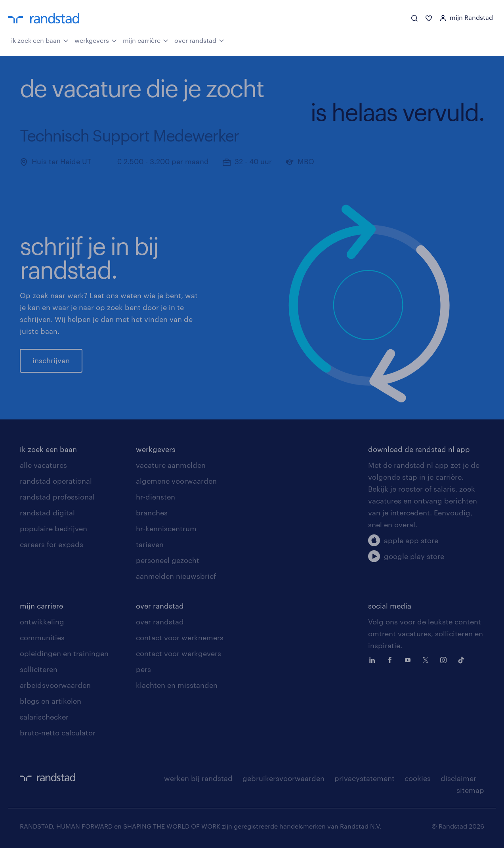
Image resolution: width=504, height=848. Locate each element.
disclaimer (458, 778)
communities (42, 637)
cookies (418, 778)
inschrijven (51, 360)
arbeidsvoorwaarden (55, 685)
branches (152, 513)
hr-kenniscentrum (166, 528)
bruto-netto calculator (58, 733)
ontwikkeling (42, 622)
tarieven (150, 544)
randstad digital (47, 513)
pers (143, 669)
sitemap (470, 790)
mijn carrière (146, 40)
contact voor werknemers (180, 637)
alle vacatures (43, 465)
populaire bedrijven (53, 528)
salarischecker (44, 717)
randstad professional (57, 497)
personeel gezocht (168, 560)
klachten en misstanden (177, 685)
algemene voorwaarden (176, 481)
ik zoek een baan (40, 40)
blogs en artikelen (51, 701)
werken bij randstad (198, 778)
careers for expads (52, 544)
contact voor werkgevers (178, 653)
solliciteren (39, 669)
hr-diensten (156, 497)
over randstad (199, 40)
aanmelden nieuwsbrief (176, 576)
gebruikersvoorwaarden (283, 778)
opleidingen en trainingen (64, 653)
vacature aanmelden (171, 465)
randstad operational (56, 481)
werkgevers (96, 40)
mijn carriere (41, 606)
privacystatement (365, 778)
